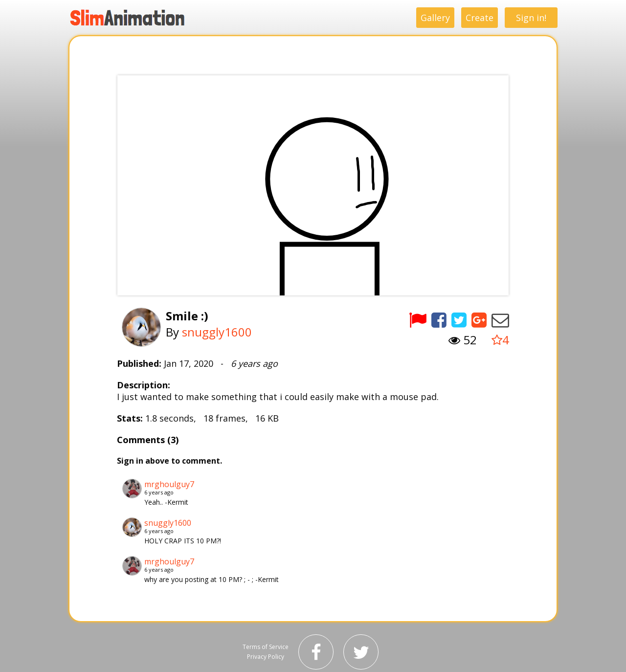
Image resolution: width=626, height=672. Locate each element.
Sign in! (531, 18)
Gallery (435, 18)
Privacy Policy (266, 657)
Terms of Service (266, 647)
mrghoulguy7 (169, 484)
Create (480, 18)
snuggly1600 (217, 332)
